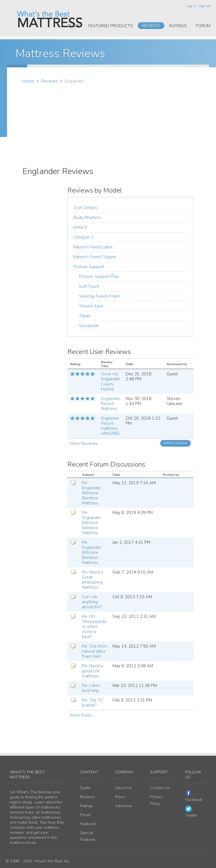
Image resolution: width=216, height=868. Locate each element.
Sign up (205, 6)
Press (120, 797)
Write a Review (175, 443)
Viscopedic (89, 326)
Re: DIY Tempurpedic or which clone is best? (94, 627)
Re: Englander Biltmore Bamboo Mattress (91, 493)
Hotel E (80, 227)
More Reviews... (85, 444)
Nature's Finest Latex (93, 247)
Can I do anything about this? (92, 602)
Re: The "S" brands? (93, 703)
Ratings (178, 26)
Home (28, 81)
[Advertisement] (146, 127)
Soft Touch (89, 286)
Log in (191, 6)
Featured (88, 824)
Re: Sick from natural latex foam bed (94, 651)
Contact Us (160, 788)
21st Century (85, 208)
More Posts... (82, 715)
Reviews (151, 26)
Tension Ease (91, 306)
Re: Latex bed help (91, 688)
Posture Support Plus (99, 277)
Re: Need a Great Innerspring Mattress (92, 580)
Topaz (85, 316)
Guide (73, 26)
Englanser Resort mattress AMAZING (110, 426)
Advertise (123, 806)
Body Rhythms (87, 218)
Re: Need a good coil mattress (92, 671)
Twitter (191, 812)
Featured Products (111, 26)
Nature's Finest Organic (95, 257)
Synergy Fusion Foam (99, 296)
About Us (123, 788)
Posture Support (89, 267)
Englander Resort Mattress (111, 404)
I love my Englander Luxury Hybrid (111, 382)
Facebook (194, 796)
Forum (203, 26)
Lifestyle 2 (83, 237)
